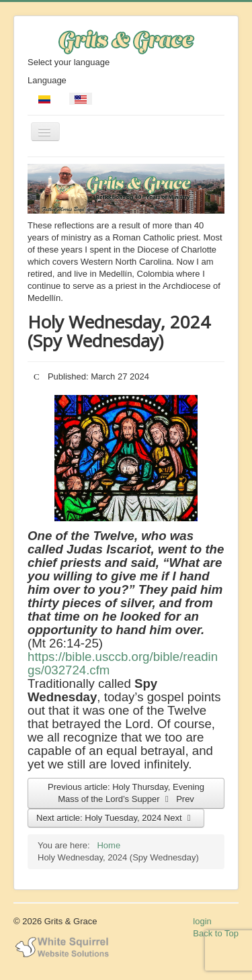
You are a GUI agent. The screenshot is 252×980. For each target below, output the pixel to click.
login (202, 921)
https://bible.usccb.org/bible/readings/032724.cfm (123, 663)
